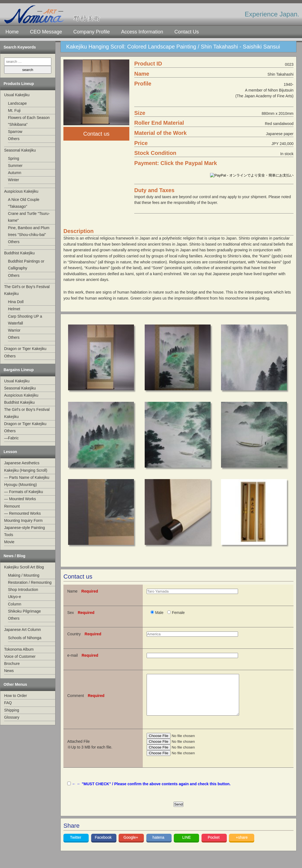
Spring (13, 158)
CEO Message (46, 32)
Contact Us (187, 32)
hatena (159, 846)
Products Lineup (19, 84)
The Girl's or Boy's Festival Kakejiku (27, 290)
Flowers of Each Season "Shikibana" (29, 121)
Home (12, 32)
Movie (9, 542)
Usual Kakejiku (17, 95)
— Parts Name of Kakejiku (27, 477)
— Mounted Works (20, 499)
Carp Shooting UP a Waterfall (25, 320)
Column (15, 604)
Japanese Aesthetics (22, 463)
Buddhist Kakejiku (19, 253)
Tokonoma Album (19, 649)
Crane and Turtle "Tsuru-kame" (29, 217)
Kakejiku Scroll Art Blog (24, 567)
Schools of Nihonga (25, 638)
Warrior (14, 330)
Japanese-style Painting (25, 528)
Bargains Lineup (19, 370)
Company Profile (92, 32)
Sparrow (15, 132)
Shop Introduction (23, 590)
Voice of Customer (20, 656)
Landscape (17, 103)
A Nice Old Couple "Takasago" (24, 203)
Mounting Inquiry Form (23, 520)
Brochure (12, 664)
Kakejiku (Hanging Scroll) (26, 470)
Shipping (12, 710)
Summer (15, 166)
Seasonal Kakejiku (20, 150)
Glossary (12, 717)
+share (242, 846)
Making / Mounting (24, 575)
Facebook (104, 846)
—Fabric (11, 438)
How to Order (16, 696)
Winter (13, 180)
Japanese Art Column (23, 630)
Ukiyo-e (14, 597)
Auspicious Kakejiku (21, 191)
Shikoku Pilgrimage (24, 611)
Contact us (96, 134)
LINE (187, 846)
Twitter (76, 846)
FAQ (8, 703)
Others (14, 139)
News (9, 671)
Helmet (14, 309)
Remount (12, 506)
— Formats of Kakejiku (24, 492)
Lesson (10, 452)
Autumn (15, 173)
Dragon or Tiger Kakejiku (25, 349)
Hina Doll (16, 302)
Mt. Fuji (14, 110)
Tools (9, 535)
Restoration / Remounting (30, 582)
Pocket (214, 846)
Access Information (142, 32)
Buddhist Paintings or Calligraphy (26, 265)
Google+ (131, 846)
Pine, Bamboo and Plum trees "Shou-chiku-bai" (29, 231)
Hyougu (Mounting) (20, 485)
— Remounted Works (23, 513)
